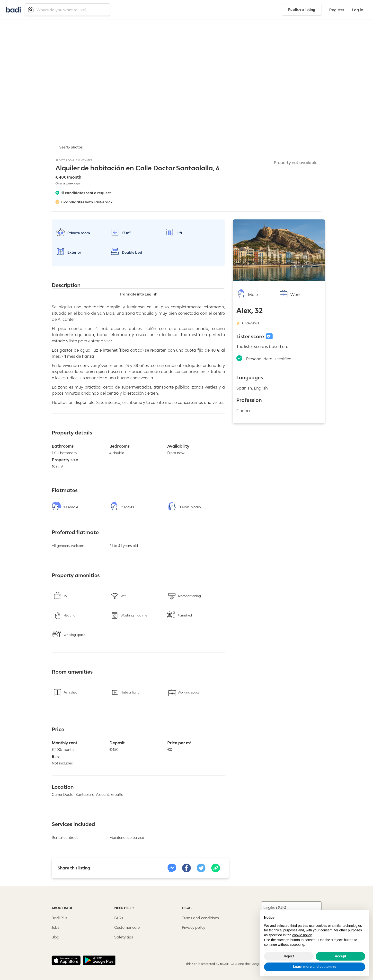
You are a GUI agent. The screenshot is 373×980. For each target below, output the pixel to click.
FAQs (119, 917)
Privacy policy (194, 927)
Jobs (55, 927)
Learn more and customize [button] (315, 967)
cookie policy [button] (302, 935)
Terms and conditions (200, 917)
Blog (55, 936)
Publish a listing (302, 10)
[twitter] (201, 867)
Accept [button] (341, 956)
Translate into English (138, 294)
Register (337, 10)
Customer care (127, 927)
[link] (172, 867)
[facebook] (186, 867)
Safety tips (124, 936)
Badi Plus (59, 917)
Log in (358, 10)
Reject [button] (289, 956)
